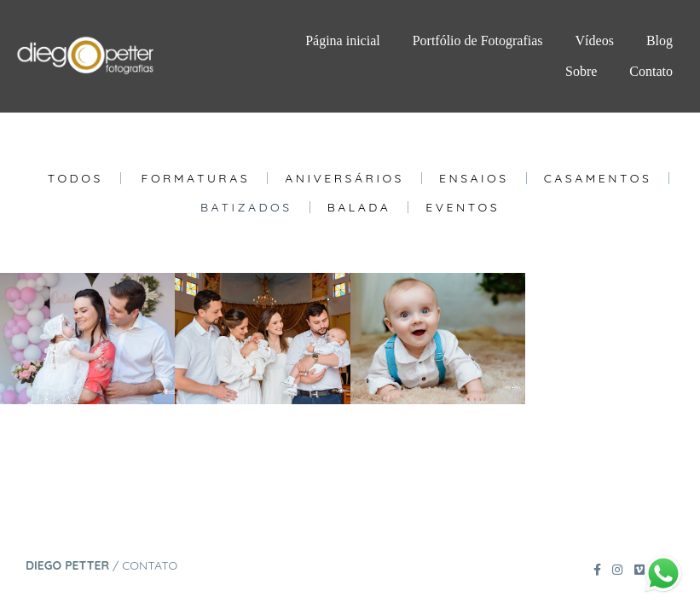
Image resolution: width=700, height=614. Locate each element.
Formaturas (196, 178)
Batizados (246, 207)
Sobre (581, 71)
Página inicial (343, 41)
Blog (660, 41)
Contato (651, 71)
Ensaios (474, 178)
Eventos (463, 207)
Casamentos (598, 178)
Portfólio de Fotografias (478, 41)
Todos (75, 178)
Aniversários (344, 178)
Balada (359, 207)
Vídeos (595, 41)
